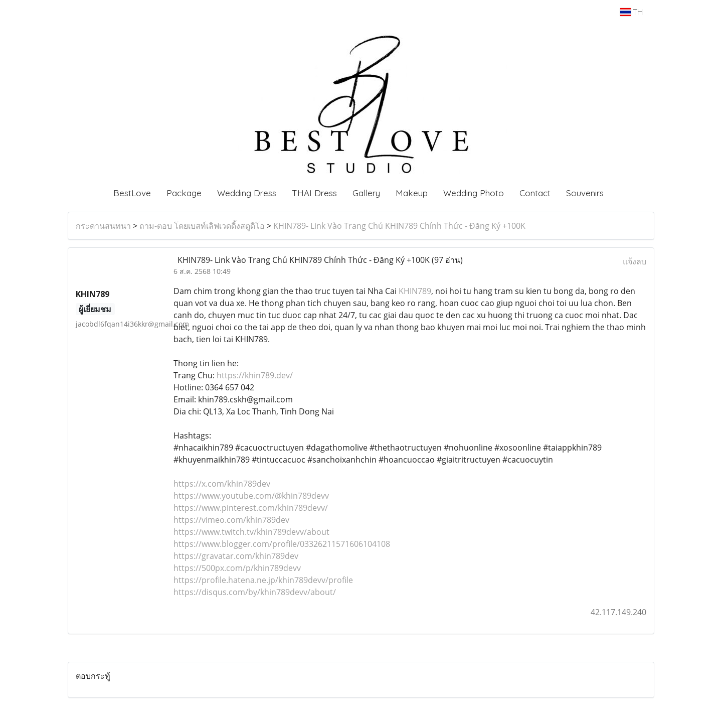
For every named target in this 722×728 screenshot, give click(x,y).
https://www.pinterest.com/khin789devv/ (251, 508)
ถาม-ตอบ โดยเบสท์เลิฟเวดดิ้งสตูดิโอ (202, 226)
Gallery (366, 193)
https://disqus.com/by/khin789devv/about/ (255, 592)
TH (631, 12)
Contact (535, 193)
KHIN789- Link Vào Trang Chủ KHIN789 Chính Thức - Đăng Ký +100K (399, 226)
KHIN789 (415, 291)
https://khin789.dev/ (255, 375)
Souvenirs (585, 193)
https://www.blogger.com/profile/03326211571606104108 (282, 544)
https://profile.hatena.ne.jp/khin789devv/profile (263, 580)
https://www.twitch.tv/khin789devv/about (251, 532)
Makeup (412, 193)
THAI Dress (314, 193)
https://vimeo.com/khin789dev (231, 520)
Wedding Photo (474, 193)
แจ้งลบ (635, 261)
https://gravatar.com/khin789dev (236, 556)
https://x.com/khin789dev (222, 484)
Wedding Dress (247, 193)
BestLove (132, 193)
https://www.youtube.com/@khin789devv (251, 496)
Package (184, 193)
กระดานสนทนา (103, 226)
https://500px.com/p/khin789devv (237, 568)
